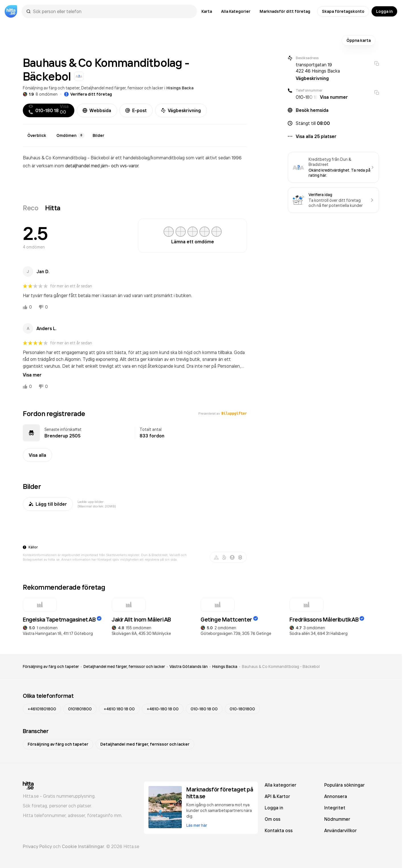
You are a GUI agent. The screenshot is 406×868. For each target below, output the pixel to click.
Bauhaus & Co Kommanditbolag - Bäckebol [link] (281, 667)
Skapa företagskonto (343, 11)
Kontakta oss (279, 830)
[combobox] (112, 11)
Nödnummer (337, 819)
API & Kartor (277, 796)
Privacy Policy (37, 846)
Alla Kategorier (236, 11)
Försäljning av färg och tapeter (51, 88)
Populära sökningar (344, 785)
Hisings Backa (180, 88)
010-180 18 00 (204, 709)
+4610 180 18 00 (119, 709)
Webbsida (97, 110)
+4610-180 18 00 (163, 709)
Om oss (273, 819)
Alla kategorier (280, 785)
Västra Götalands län (189, 667)
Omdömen (71, 135)
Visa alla (37, 455)
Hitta (53, 208)
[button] (333, 123)
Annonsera (336, 796)
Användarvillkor (340, 830)
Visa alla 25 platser (316, 136)
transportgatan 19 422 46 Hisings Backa (318, 68)
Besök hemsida (312, 110)
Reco (30, 208)
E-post (136, 110)
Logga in (384, 11)
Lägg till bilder (48, 504)
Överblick (37, 135)
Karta (207, 11)
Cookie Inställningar (83, 846)
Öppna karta (359, 40)
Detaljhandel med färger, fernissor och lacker (122, 88)
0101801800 (80, 709)
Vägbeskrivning (181, 110)
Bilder (98, 135)
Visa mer (32, 375)
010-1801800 (242, 709)
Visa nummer (334, 97)
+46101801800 (42, 709)
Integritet (335, 808)
